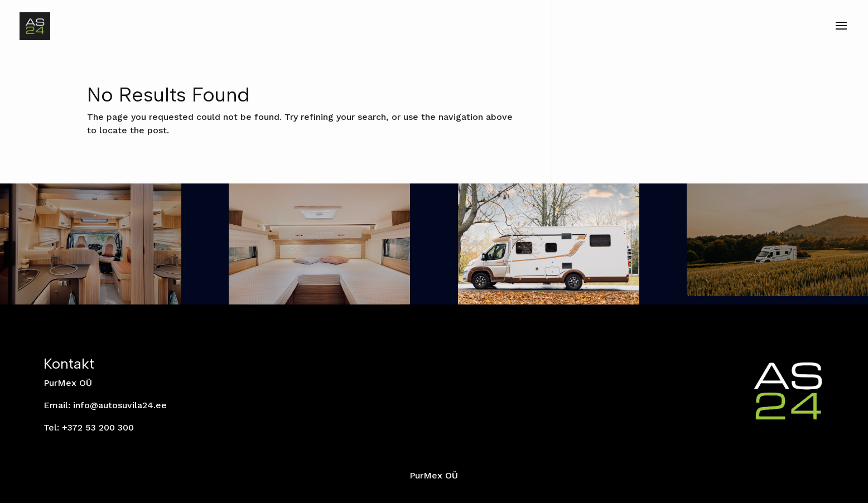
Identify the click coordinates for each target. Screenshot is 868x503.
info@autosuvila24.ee (120, 405)
